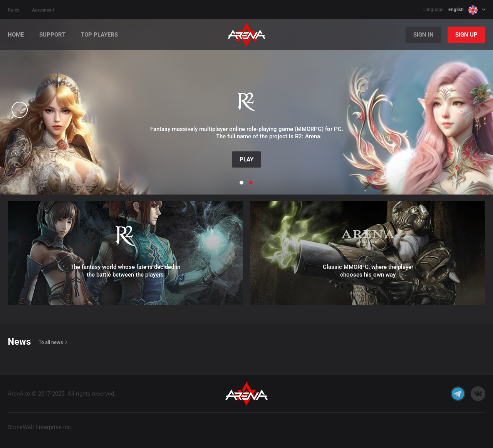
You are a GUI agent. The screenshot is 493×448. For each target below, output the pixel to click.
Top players (99, 35)
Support (52, 35)
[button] (20, 110)
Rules (13, 10)
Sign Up (466, 35)
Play (246, 159)
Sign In (423, 35)
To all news (51, 342)
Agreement (43, 10)
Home (16, 35)
